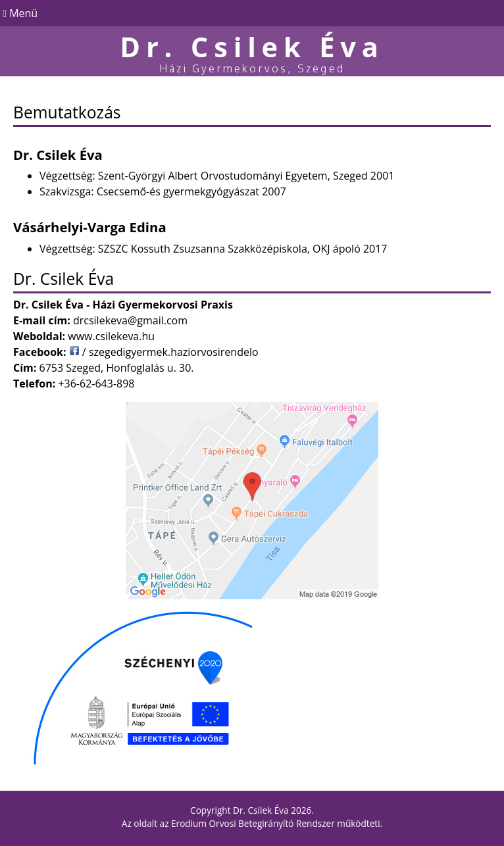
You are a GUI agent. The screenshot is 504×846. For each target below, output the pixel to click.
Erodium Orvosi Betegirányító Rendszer (253, 823)
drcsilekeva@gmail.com (130, 320)
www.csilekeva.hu (111, 336)
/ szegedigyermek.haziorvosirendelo (164, 352)
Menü (19, 13)
